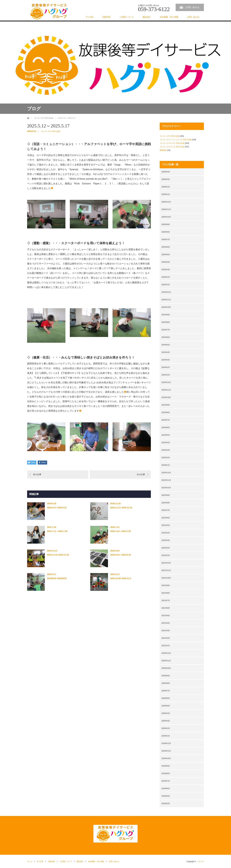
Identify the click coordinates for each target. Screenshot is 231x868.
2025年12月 (166, 202)
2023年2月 (166, 458)
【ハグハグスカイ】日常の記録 (172, 143)
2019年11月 (166, 751)
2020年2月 (166, 728)
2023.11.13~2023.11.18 (58, 555)
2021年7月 (166, 600)
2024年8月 (166, 322)
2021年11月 (166, 570)
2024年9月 (166, 315)
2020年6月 (166, 698)
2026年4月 (166, 172)
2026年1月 (166, 194)
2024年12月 (166, 292)
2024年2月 (166, 367)
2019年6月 (166, 789)
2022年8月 (166, 503)
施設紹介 (147, 17)
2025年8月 (166, 232)
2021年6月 (166, 608)
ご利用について (127, 17)
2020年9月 (166, 676)
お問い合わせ (192, 7)
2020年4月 (166, 713)
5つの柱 (90, 17)
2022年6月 (166, 518)
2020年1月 (166, 736)
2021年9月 (166, 585)
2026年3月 (166, 179)
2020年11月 (166, 661)
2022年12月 (166, 473)
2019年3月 (166, 804)
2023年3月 (166, 450)
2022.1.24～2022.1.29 (120, 531)
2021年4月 (166, 623)
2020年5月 (166, 706)
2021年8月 (166, 593)
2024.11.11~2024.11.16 (121, 508)
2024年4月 (166, 352)
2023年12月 (166, 382)
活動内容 (106, 17)
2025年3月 (166, 270)
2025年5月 (166, 255)
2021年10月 (166, 578)
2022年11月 (166, 480)
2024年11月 (166, 300)
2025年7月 (166, 239)
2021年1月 (166, 646)
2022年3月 (166, 540)
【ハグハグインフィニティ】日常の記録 (176, 140)
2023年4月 (166, 443)
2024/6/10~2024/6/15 (57, 578)
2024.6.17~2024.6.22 (57, 508)
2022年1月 (166, 555)
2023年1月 (166, 465)
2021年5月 (166, 616)
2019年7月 (166, 781)
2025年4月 (166, 262)
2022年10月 (166, 488)
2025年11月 (166, 209)
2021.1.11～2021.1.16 (57, 531)
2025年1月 (166, 285)
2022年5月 (166, 525)
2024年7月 (166, 330)
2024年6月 (166, 337)
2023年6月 (166, 428)
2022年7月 (166, 510)
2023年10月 (166, 397)
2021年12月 (166, 563)
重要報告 (163, 150)
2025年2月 (166, 277)
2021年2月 (166, 638)
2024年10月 (166, 307)
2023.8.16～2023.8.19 (120, 555)
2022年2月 (166, 548)
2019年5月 (166, 796)
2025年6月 (166, 247)
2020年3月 (166, 721)
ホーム (30, 862)
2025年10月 (166, 217)
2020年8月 (166, 683)
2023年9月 (166, 405)
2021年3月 (166, 631)
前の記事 (37, 474)
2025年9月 (166, 224)
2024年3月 (166, 360)
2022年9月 (166, 495)
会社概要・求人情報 (169, 17)
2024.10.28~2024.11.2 (121, 578)
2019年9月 (166, 766)
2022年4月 (166, 533)
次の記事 (141, 474)
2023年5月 (166, 435)
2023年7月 (166, 420)
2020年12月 (166, 653)
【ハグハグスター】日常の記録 (172, 147)
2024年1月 (166, 375)
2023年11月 (166, 390)
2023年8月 (166, 412)
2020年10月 (166, 668)
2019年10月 (166, 758)
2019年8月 (166, 773)
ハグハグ (200, 862)
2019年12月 (166, 743)
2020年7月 (166, 691)
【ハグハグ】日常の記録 (51, 131)
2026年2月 (166, 187)
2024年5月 (166, 345)
